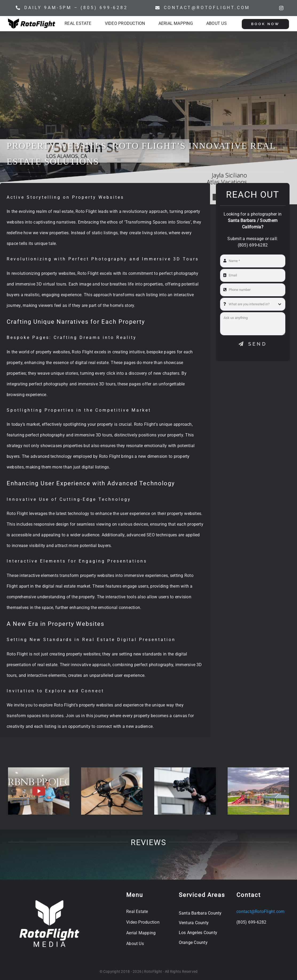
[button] (12, 791)
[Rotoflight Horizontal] (32, 21)
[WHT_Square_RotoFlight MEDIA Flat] (49, 898)
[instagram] (281, 8)
